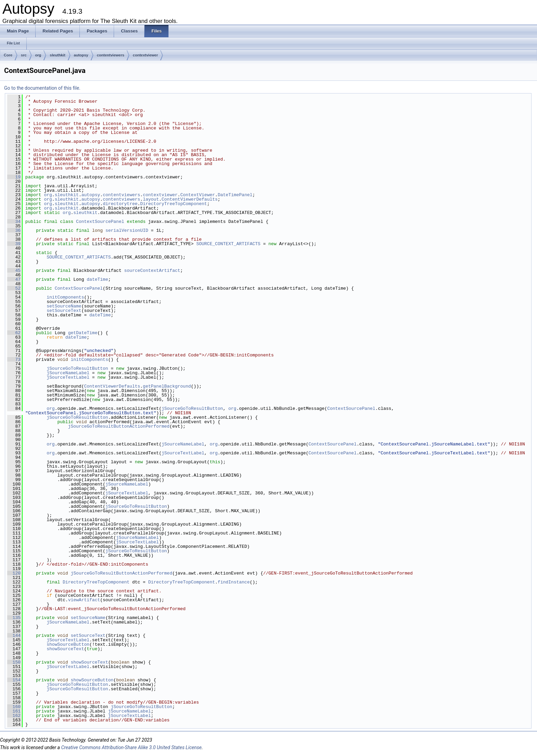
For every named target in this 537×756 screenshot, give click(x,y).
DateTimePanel (235, 195)
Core (8, 55)
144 (14, 635)
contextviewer (145, 55)
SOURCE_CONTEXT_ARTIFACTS (228, 244)
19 (14, 177)
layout (151, 199)
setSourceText (64, 311)
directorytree (120, 204)
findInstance (234, 582)
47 (14, 279)
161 (14, 711)
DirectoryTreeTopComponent (173, 204)
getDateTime (83, 333)
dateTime (97, 279)
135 (14, 618)
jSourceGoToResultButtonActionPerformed (119, 426)
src (24, 55)
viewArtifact (84, 600)
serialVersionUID (127, 230)
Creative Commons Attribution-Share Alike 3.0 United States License (131, 747)
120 (14, 573)
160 (14, 707)
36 (14, 230)
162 (14, 716)
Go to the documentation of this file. (42, 88)
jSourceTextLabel (68, 377)
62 (14, 333)
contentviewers (111, 55)
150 (14, 662)
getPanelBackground (167, 386)
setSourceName (64, 306)
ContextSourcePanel (100, 222)
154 (14, 680)
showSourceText (65, 649)
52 (14, 288)
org (38, 55)
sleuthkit (57, 55)
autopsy (81, 55)
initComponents (65, 297)
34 (14, 222)
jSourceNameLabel (68, 373)
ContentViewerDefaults (190, 199)
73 (14, 360)
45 (14, 270)
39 (14, 244)
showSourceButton (68, 644)
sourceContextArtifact (152, 270)
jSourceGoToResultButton (77, 368)
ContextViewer (197, 195)
